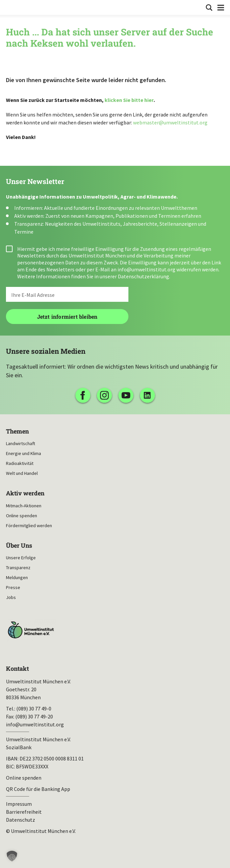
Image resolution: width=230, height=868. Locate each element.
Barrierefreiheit (24, 812)
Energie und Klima (23, 453)
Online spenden (22, 516)
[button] (12, 856)
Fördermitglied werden (29, 525)
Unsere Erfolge (21, 558)
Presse (13, 587)
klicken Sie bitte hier (129, 100)
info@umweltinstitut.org (146, 269)
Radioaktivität (20, 463)
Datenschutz (21, 820)
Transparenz (18, 568)
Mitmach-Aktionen (24, 506)
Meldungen (17, 577)
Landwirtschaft (21, 443)
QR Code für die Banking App (38, 789)
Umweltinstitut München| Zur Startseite (10, 7)
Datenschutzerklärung (143, 276)
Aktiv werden (25, 493)
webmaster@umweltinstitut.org (170, 122)
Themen (17, 431)
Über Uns (19, 546)
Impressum (19, 804)
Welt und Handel (22, 473)
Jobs (11, 597)
